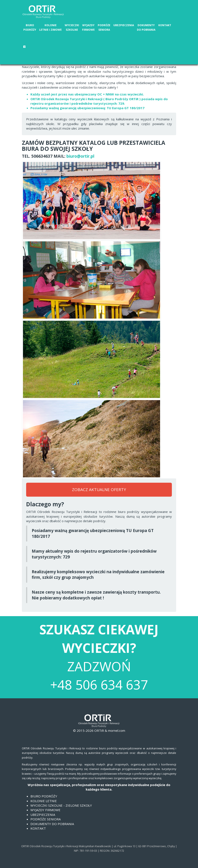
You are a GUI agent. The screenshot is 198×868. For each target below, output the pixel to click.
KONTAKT (165, 25)
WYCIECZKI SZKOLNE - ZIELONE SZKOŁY (61, 805)
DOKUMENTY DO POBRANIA (146, 27)
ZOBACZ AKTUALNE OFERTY (99, 490)
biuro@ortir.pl (80, 156)
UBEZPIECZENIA (124, 25)
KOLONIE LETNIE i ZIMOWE (50, 27)
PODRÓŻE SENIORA (104, 27)
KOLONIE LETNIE (44, 801)
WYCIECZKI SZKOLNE (72, 27)
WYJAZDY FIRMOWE (88, 27)
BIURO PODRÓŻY (30, 27)
